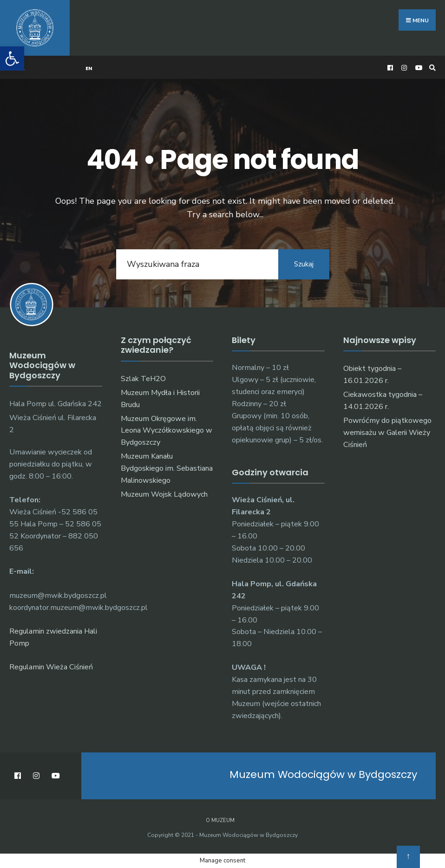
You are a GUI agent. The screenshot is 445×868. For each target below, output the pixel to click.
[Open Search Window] (431, 68)
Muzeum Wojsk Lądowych (164, 494)
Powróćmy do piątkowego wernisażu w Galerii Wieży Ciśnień (387, 433)
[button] (12, 58)
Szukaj (304, 264)
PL (22, 68)
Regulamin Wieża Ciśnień (51, 667)
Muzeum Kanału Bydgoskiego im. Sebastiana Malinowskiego (167, 468)
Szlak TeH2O (143, 379)
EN (89, 68)
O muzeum (220, 820)
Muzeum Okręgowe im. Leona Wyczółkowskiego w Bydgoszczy (167, 431)
